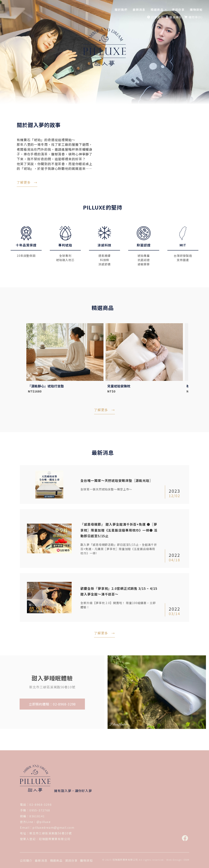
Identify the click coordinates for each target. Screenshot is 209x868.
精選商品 (56, 860)
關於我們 (121, 10)
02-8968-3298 (41, 804)
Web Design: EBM (178, 859)
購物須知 (196, 10)
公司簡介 (26, 860)
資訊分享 (178, 10)
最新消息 (139, 10)
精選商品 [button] (157, 10)
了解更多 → (104, 632)
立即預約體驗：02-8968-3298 (52, 704)
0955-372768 (40, 810)
